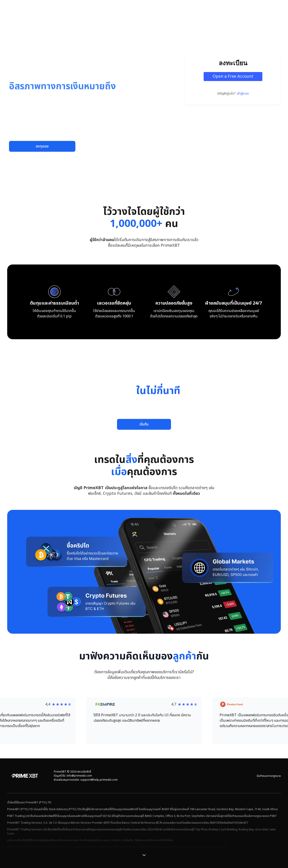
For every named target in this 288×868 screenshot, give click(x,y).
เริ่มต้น (144, 424)
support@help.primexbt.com (99, 780)
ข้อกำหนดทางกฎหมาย (269, 776)
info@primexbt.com (79, 776)
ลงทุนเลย (42, 146)
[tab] (120, 186)
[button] (144, 721)
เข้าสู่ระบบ (243, 94)
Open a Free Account (233, 77)
